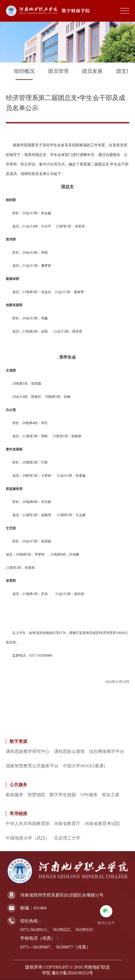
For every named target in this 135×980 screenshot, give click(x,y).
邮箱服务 (15, 795)
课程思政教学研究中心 (28, 751)
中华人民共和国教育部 (28, 824)
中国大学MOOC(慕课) (84, 766)
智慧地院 (36, 795)
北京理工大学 (67, 838)
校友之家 (111, 795)
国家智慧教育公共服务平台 (32, 766)
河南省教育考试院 (102, 824)
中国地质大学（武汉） (28, 838)
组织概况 (24, 71)
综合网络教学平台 (107, 751)
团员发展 (92, 71)
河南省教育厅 (67, 824)
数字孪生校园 (63, 795)
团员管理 (58, 71)
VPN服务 (89, 795)
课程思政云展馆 (69, 751)
